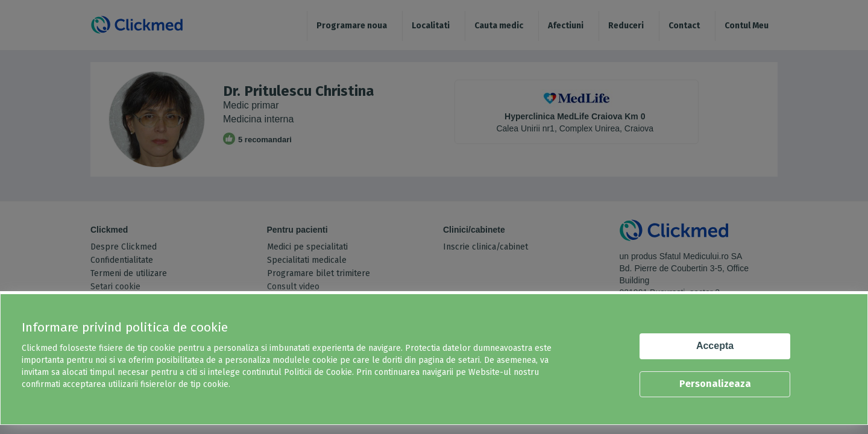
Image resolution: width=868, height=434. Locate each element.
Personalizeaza (715, 384)
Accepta (715, 346)
